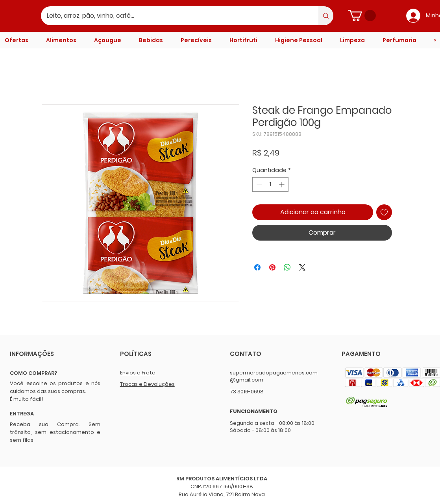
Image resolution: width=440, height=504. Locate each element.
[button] (362, 16)
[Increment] (282, 184)
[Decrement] (258, 184)
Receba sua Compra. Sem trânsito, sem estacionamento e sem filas (55, 432)
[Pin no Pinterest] (272, 267)
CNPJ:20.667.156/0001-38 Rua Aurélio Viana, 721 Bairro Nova (222, 490)
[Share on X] (302, 267)
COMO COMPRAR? (33, 373)
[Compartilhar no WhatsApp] (287, 267)
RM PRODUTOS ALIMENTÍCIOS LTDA (222, 479)
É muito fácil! (26, 399)
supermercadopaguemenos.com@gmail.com (274, 376)
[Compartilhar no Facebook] (257, 267)
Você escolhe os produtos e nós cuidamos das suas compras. (55, 387)
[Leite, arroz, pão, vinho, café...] (174, 16)
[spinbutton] (270, 184)
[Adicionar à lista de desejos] (384, 212)
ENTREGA (22, 414)
